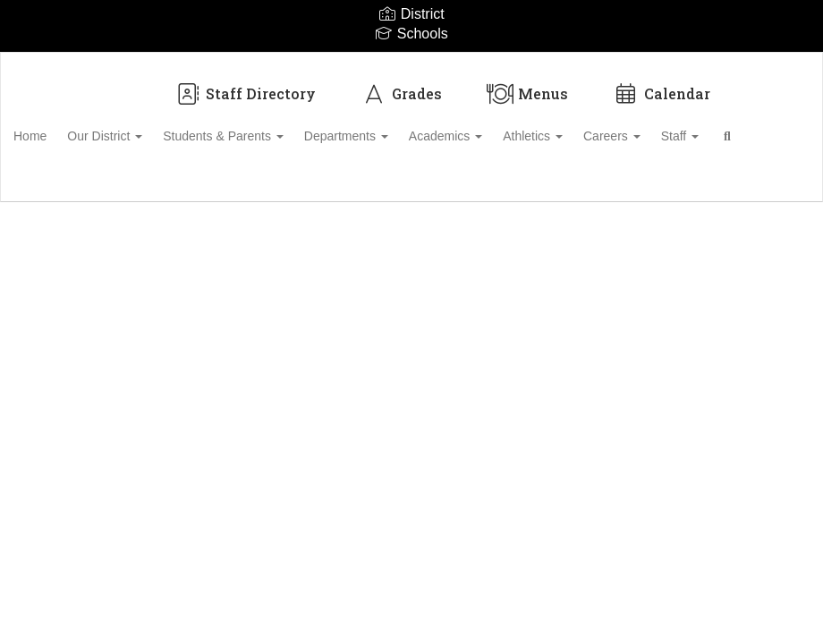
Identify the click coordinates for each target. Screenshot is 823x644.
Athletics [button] (592, 127)
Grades (401, 85)
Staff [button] (751, 127)
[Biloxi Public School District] (411, 64)
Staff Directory (245, 85)
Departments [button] (393, 127)
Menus (527, 85)
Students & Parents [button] (263, 127)
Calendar (662, 85)
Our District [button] (139, 127)
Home (58, 127)
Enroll (751, 230)
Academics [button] (498, 127)
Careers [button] (677, 127)
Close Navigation (132, 179)
